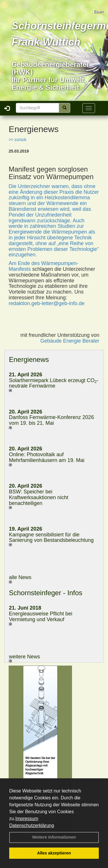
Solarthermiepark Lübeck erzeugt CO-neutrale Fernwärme (54, 383)
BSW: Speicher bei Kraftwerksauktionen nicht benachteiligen (39, 497)
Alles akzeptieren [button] (54, 853)
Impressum (27, 819)
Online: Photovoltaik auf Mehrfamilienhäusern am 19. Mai (47, 457)
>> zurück (17, 140)
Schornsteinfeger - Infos (46, 593)
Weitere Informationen (54, 837)
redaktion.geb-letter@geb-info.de (47, 303)
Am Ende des (25, 263)
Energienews (29, 359)
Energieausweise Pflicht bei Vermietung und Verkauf (41, 617)
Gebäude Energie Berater (70, 341)
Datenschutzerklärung (32, 825)
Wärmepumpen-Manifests (43, 266)
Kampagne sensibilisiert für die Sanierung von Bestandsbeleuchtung (51, 538)
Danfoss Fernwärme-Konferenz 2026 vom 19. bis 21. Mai (51, 420)
